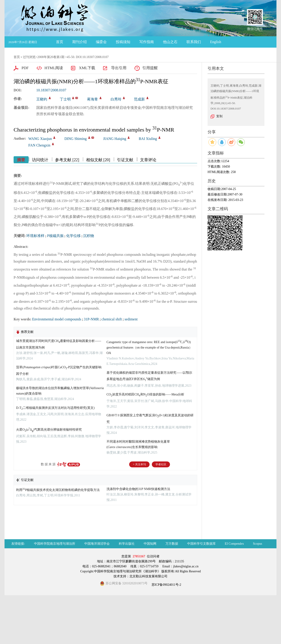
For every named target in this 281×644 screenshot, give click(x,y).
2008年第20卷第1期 (51, 57)
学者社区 (161, 464)
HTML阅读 (54, 68)
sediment (131, 319)
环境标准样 (35, 236)
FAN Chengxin (39, 145)
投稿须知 (123, 42)
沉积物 (89, 236)
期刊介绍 (80, 42)
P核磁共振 (55, 236)
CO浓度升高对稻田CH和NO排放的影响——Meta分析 (145, 394)
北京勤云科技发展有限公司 (148, 576)
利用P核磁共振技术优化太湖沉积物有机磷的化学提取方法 (58, 490)
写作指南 (147, 42)
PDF (25, 68)
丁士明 (65, 99)
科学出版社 (127, 544)
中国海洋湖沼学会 (97, 544)
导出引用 (119, 68)
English (216, 42)
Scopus (257, 544)
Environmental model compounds (57, 319)
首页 (60, 42)
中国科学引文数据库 (201, 544)
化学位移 (73, 236)
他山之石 (170, 42)
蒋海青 (92, 99)
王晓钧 (42, 99)
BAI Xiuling (148, 139)
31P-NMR (91, 319)
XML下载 (87, 68)
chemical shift (112, 319)
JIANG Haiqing (115, 139)
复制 (219, 116)
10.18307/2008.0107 (51, 90)
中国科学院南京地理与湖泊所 (55, 544)
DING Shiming (75, 139)
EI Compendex (234, 544)
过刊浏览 (29, 57)
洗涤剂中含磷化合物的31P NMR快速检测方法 (138, 489)
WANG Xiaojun (40, 139)
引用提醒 (150, 68)
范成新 (139, 99)
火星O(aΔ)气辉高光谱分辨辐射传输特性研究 (49, 430)
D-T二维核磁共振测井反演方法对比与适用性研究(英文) (55, 408)
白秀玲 (116, 99)
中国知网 (150, 544)
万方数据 (172, 544)
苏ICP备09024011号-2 (166, 585)
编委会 (101, 42)
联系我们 (194, 42)
